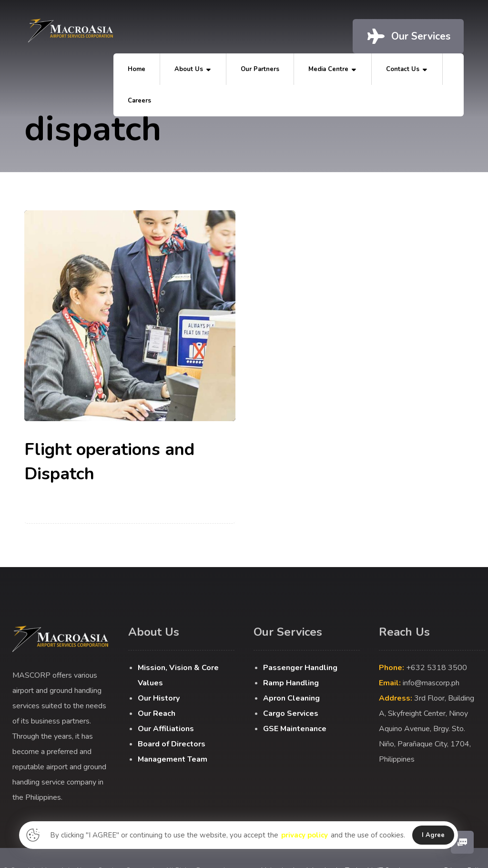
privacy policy (305, 835)
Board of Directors (172, 744)
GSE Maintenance (295, 729)
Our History (159, 698)
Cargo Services (291, 713)
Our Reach (157, 713)
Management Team (173, 759)
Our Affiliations (166, 729)
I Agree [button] (433, 835)
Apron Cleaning (291, 698)
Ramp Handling (291, 683)
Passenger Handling (300, 668)
